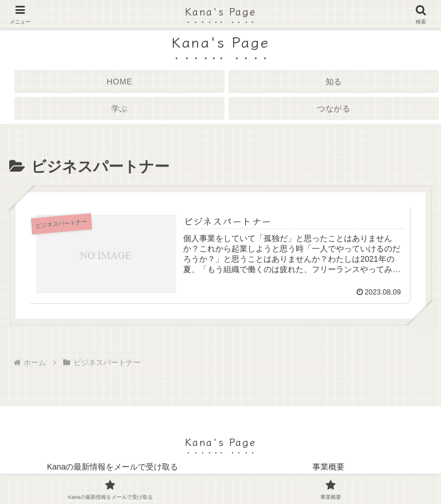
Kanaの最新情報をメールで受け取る (113, 467)
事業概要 (328, 467)
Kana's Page (220, 11)
